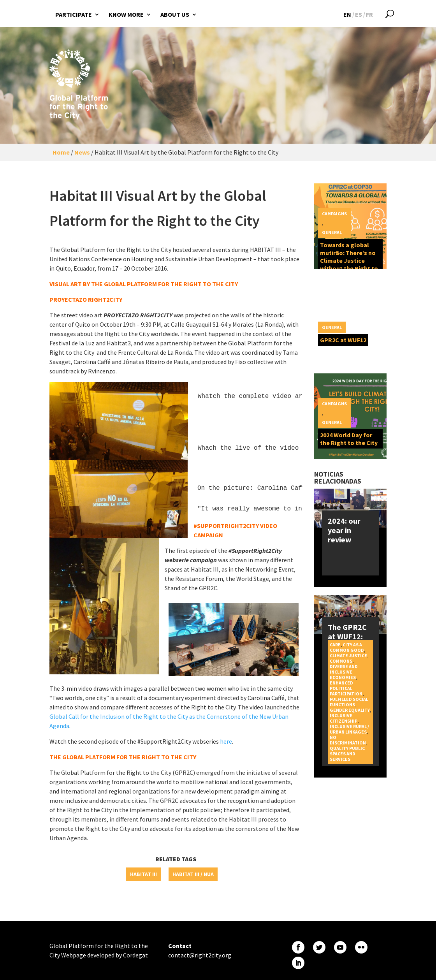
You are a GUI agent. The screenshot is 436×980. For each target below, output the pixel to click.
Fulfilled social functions (349, 702)
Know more (126, 14)
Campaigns (334, 214)
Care (335, 645)
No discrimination (348, 740)
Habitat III (143, 874)
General (332, 232)
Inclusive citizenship (344, 718)
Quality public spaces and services (347, 754)
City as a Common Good (347, 647)
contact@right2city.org (200, 955)
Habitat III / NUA (193, 874)
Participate (74, 14)
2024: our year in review (344, 530)
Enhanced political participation (346, 688)
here (226, 741)
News (82, 152)
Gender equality (350, 710)
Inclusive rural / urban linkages (349, 729)
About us (175, 14)
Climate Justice (348, 655)
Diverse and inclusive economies (344, 672)
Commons (341, 661)
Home (61, 152)
